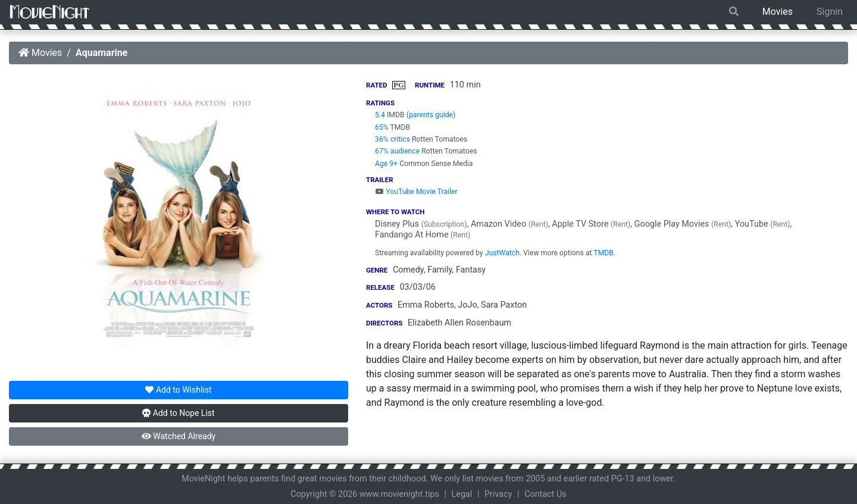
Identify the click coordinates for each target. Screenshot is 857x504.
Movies (778, 12)
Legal (462, 494)
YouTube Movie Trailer (416, 192)
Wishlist (178, 390)
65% (382, 127)
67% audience (397, 151)
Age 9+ (386, 164)
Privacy (498, 494)
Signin (830, 12)
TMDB (603, 253)
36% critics (392, 139)
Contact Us (545, 494)
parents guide (431, 115)
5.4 (380, 115)
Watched (179, 436)
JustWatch (502, 253)
